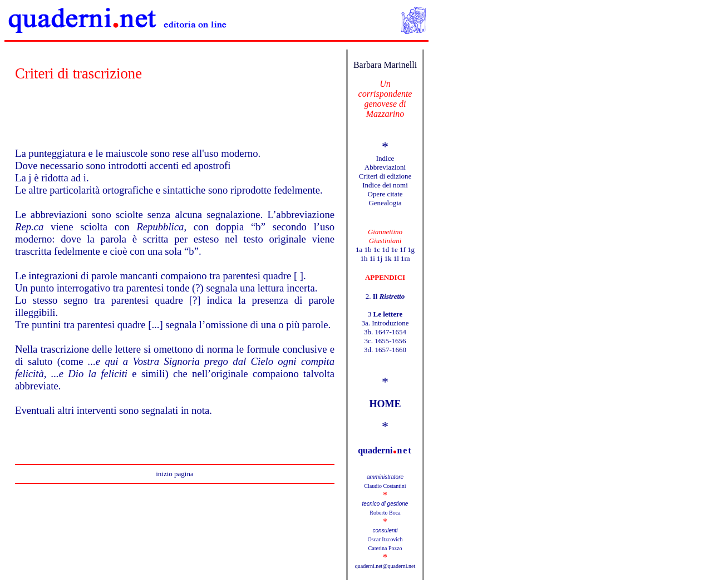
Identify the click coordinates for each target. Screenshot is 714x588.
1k (388, 258)
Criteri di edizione (385, 176)
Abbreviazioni (385, 167)
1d (385, 249)
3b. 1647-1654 (385, 332)
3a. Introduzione (385, 323)
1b (368, 249)
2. (385, 296)
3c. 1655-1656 (385, 341)
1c (377, 249)
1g (411, 249)
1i (372, 258)
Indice (385, 158)
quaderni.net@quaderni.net (385, 566)
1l (396, 258)
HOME (385, 404)
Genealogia (385, 203)
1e (394, 249)
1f (403, 249)
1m (405, 258)
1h (364, 258)
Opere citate (385, 194)
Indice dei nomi (385, 185)
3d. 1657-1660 (385, 350)
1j (380, 258)
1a (359, 249)
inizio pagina (175, 474)
